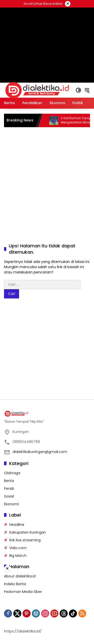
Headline (17, 525)
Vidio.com (18, 548)
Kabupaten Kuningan (28, 532)
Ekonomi (11, 504)
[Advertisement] (47, 179)
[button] (78, 90)
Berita (9, 481)
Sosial (9, 496)
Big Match (18, 556)
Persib (9, 489)
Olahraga (12, 473)
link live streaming (25, 540)
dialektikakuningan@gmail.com (40, 452)
